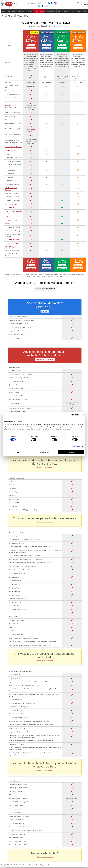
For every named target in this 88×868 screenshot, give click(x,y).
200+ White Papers (10, 247)
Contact (84, 11)
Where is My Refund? (13, 184)
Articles (7, 224)
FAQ (73, 11)
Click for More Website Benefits (46, 289)
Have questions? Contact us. (45, 359)
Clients (60, 11)
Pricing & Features (39, 11)
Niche (9, 216)
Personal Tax (11, 208)
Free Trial (30, 11)
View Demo (31, 45)
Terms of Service (48, 865)
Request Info (31, 48)
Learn (78, 11)
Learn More (45, 311)
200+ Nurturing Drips (11, 204)
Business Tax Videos (13, 243)
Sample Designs (51, 11)
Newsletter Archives (10, 150)
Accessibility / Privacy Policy (36, 865)
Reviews (66, 11)
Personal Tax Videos (13, 240)
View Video (31, 109)
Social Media (21, 11)
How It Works (12, 11)
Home (4, 11)
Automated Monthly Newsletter (14, 147)
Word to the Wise (12, 220)
